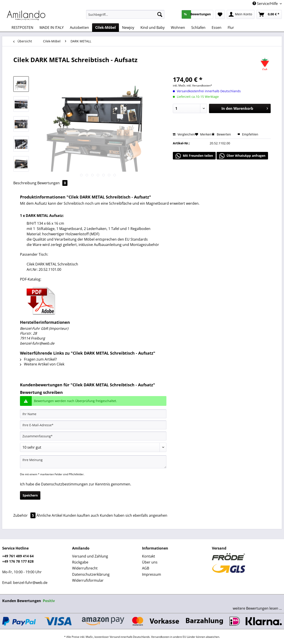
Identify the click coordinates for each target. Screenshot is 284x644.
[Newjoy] (128, 27)
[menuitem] (125, 17)
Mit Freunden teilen (194, 156)
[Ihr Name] (93, 414)
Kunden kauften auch (81, 515)
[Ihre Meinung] (93, 462)
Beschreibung (25, 183)
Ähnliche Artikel (49, 515)
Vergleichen (184, 134)
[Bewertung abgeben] (93, 447)
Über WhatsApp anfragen (242, 156)
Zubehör (25, 515)
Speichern (30, 495)
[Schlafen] (198, 27)
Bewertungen (52, 183)
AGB (146, 568)
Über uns (150, 562)
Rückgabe (80, 562)
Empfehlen (248, 134)
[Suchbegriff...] (125, 14)
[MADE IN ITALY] (52, 27)
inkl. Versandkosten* (199, 85)
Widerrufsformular (88, 580)
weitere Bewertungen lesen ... (257, 608)
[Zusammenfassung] (93, 436)
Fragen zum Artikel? (38, 359)
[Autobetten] (79, 27)
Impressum (152, 574)
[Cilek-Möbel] (106, 27)
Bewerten (222, 134)
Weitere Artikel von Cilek (42, 364)
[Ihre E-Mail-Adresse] (93, 425)
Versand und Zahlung (90, 556)
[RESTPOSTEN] (22, 27)
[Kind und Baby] (153, 27)
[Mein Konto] (241, 14)
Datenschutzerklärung (91, 574)
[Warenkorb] (269, 14)
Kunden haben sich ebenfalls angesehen (134, 515)
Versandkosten (160, 637)
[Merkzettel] (220, 14)
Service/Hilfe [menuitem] (266, 4)
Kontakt (149, 556)
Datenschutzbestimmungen (64, 484)
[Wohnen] (178, 27)
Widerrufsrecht (85, 568)
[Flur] (231, 27)
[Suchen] (160, 14)
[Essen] (217, 27)
